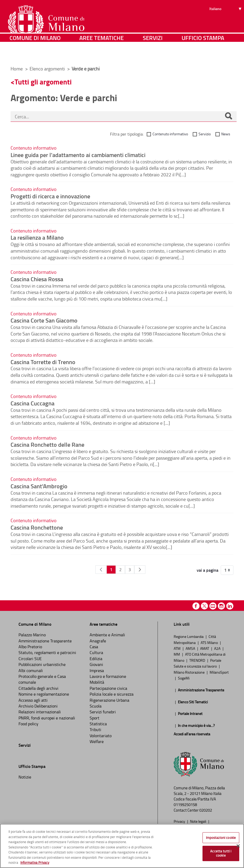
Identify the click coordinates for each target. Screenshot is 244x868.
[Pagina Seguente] (140, 570)
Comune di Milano (35, 54)
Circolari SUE (30, 659)
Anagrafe (98, 641)
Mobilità (97, 682)
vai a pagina (208, 570)
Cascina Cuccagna (33, 403)
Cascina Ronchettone (37, 527)
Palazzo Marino (32, 635)
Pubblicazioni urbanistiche (42, 664)
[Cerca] (228, 117)
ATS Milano (210, 642)
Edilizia (96, 659)
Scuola (96, 706)
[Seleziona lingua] (226, 24)
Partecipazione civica (108, 688)
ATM (178, 648)
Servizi (153, 54)
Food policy (28, 724)
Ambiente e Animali (107, 635)
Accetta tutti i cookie (221, 853)
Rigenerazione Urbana (109, 700)
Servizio (205, 134)
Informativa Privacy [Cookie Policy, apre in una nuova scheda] (35, 862)
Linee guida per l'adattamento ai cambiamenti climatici (78, 155)
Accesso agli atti (33, 700)
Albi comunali (31, 670)
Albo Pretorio (30, 647)
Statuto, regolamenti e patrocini (47, 652)
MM (177, 654)
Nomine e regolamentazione (44, 694)
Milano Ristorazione (190, 672)
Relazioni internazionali (40, 712)
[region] (122, 846)
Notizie (25, 777)
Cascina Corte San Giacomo (44, 320)
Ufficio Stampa (203, 54)
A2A (218, 648)
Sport (95, 718)
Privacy (180, 821)
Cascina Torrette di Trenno (43, 362)
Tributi (95, 730)
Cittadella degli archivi (38, 688)
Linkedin (230, 606)
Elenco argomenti (48, 69)
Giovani (96, 664)
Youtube (213, 606)
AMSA (191, 648)
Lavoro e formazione (108, 676)
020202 (206, 810)
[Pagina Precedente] (101, 570)
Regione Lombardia (189, 636)
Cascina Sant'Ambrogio (39, 486)
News (226, 134)
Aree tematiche (102, 54)
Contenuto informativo (170, 134)
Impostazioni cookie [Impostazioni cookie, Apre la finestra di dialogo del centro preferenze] (221, 838)
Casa (94, 647)
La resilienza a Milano (37, 237)
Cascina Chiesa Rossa (37, 279)
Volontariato (101, 736)
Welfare (97, 741)
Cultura (96, 652)
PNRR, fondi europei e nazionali (47, 718)
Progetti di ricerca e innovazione (50, 196)
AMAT (205, 648)
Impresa (97, 670)
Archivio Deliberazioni (38, 706)
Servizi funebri (103, 712)
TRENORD (198, 660)
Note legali (199, 821)
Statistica (98, 724)
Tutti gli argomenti (43, 82)
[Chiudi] (238, 846)
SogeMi (184, 678)
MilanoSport (219, 672)
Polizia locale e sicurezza (112, 694)
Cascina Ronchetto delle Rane (47, 444)
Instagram (221, 606)
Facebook (196, 606)
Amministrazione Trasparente (45, 641)
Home (17, 69)
